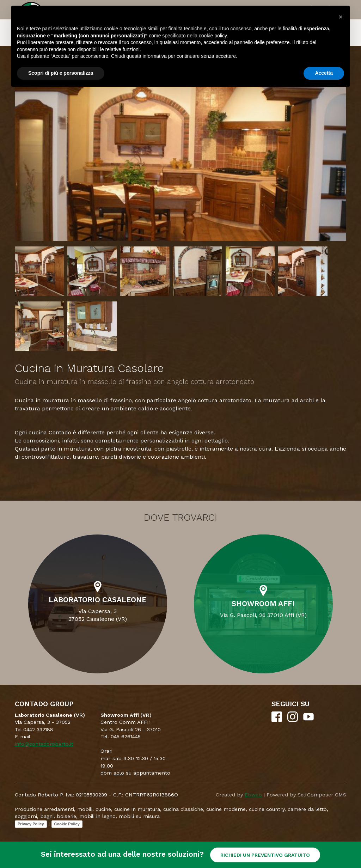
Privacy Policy (31, 824)
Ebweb (253, 795)
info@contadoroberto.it (44, 744)
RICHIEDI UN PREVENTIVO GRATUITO (265, 855)
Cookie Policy (67, 824)
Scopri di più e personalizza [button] (61, 73)
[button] (341, 17)
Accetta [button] (324, 73)
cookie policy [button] (213, 36)
